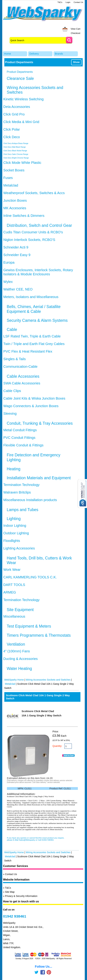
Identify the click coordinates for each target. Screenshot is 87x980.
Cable (12, 330)
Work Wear (12, 570)
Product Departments (20, 72)
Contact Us (78, 2)
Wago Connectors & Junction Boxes (31, 406)
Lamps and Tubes (23, 510)
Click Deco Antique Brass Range (16, 143)
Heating (14, 469)
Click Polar (12, 129)
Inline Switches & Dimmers (24, 216)
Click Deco (12, 137)
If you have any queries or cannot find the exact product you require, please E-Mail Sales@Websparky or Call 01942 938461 (36, 839)
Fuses (8, 178)
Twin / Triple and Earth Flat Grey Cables (34, 344)
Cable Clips (12, 391)
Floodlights (12, 541)
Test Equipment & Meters (29, 626)
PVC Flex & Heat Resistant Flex (28, 351)
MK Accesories (15, 208)
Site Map (10, 892)
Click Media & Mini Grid (21, 122)
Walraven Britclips (17, 492)
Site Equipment (20, 610)
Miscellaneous (14, 616)
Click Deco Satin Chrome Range (16, 154)
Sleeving (10, 414)
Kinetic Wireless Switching (23, 99)
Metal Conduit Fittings (20, 430)
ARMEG (10, 592)
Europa (9, 262)
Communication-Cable (20, 367)
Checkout (76, 33)
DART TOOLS (14, 585)
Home (8, 54)
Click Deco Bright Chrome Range (16, 158)
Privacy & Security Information (21, 896)
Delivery (34, 54)
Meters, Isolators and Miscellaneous (31, 297)
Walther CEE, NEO (18, 289)
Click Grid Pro (14, 114)
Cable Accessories (23, 376)
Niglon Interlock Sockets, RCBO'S (29, 240)
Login (68, 2)
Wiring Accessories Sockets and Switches (48, 680)
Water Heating (19, 669)
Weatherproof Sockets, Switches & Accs (34, 193)
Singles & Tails (14, 359)
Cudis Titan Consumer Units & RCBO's (33, 232)
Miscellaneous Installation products (30, 500)
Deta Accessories (17, 107)
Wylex (8, 282)
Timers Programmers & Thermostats (39, 635)
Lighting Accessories (19, 548)
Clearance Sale (20, 78)
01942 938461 (14, 916)
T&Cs (60, 2)
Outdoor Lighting (16, 533)
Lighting (14, 519)
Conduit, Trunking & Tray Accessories (40, 423)
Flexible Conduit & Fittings (23, 445)
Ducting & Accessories (20, 659)
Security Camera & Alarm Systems (37, 320)
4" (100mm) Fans (17, 651)
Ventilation (16, 644)
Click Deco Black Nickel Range (15, 151)
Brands (59, 54)
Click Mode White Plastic (22, 163)
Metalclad (11, 185)
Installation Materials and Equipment (39, 478)
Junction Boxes (15, 200)
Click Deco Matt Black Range (14, 147)
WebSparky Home (14, 680)
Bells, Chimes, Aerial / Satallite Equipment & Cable (34, 309)
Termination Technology (21, 485)
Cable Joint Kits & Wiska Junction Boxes (34, 398)
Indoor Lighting (15, 526)
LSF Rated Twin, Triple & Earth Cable (32, 336)
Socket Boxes (14, 170)
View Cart (75, 29)
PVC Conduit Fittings (19, 438)
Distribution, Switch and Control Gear (39, 225)
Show (76, 62)
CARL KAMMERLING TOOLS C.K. (30, 577)
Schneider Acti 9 (16, 247)
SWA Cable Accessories (22, 383)
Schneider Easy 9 (17, 255)
